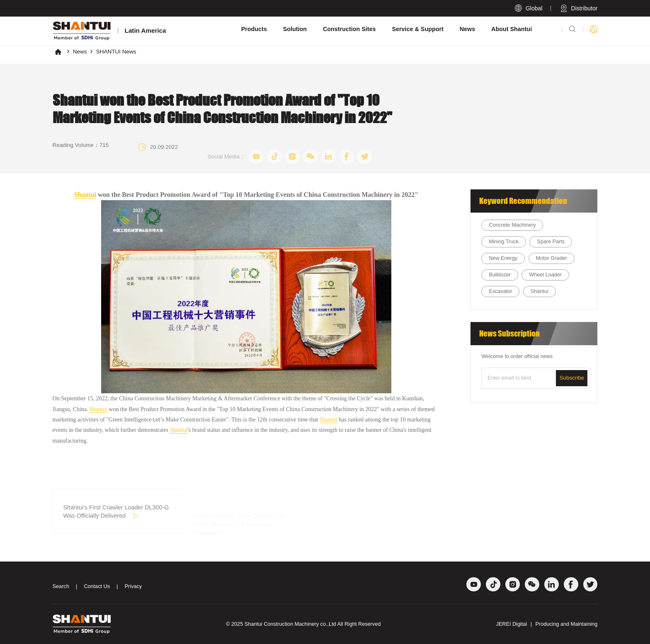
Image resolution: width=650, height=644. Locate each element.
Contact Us (97, 586)
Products (254, 29)
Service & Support (417, 29)
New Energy (503, 258)
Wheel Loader (545, 275)
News (468, 29)
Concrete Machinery (512, 225)
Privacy (133, 586)
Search (61, 586)
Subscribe (572, 378)
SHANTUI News (116, 52)
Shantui (85, 195)
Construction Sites (349, 29)
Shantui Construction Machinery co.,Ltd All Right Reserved (313, 624)
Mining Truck (504, 242)
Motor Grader (551, 258)
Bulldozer (500, 275)
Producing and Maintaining (566, 624)
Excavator (500, 291)
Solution (295, 29)
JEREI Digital (512, 624)
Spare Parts (551, 242)
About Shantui (512, 29)
